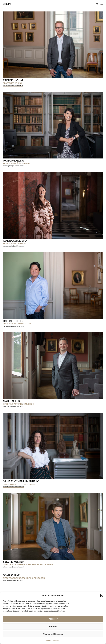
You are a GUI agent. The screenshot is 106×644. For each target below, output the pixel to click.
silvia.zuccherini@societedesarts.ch (14, 487)
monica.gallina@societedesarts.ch (13, 166)
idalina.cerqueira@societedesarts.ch (14, 246)
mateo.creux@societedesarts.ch (13, 407)
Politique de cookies (52, 640)
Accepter (53, 619)
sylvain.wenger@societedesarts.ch (14, 567)
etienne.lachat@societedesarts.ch (13, 86)
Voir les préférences (53, 634)
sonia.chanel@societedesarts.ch (13, 581)
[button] (102, 596)
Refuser (53, 627)
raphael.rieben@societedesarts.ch (13, 326)
